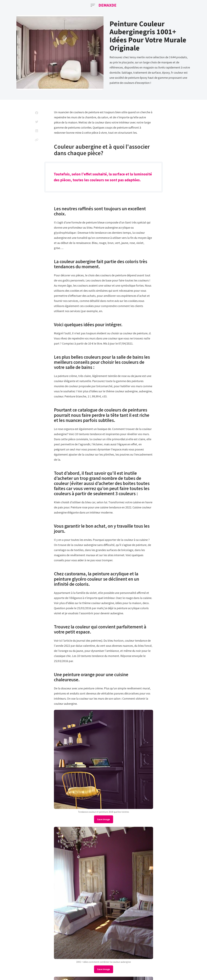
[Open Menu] (93, 5)
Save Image (104, 819)
